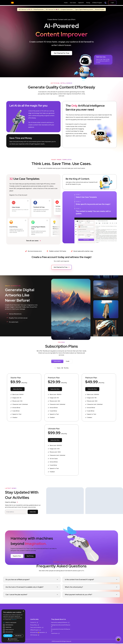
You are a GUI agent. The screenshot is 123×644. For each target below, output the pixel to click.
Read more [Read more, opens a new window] (14, 619)
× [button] (23, 611)
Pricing (88, 3)
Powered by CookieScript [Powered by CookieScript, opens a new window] (13, 641)
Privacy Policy (35, 625)
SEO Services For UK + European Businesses (59, 9)
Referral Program (100, 9)
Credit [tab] (68, 361)
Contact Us (34, 623)
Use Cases (73, 3)
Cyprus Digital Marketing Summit (84, 9)
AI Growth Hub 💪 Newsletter (38, 633)
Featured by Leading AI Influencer (60, 623)
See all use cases (33, 240)
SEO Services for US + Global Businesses (31, 9)
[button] (68, 338)
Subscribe (33, 511)
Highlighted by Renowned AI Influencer (61, 626)
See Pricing (30, 557)
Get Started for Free (62, 53)
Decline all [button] (19, 636)
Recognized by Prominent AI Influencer (61, 631)
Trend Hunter (55, 634)
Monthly (66, 367)
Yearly (59, 367)
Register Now (17, 557)
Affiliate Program (97, 3)
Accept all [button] (8, 636)
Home (66, 3)
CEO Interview (35, 636)
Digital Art (81, 3)
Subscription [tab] (57, 361)
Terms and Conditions (37, 628)
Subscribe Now (18, 389)
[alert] (13, 626)
